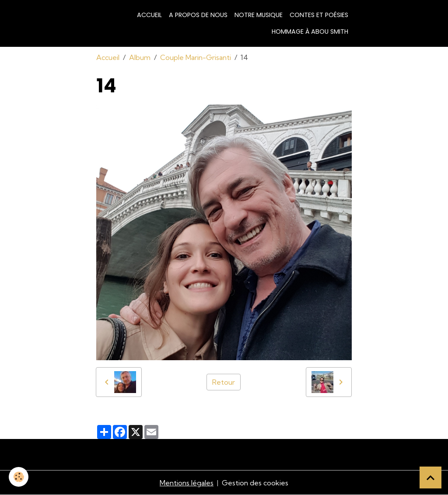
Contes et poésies (319, 15)
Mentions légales (187, 483)
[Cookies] (19, 477)
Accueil (149, 15)
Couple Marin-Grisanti (196, 57)
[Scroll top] (430, 477)
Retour (224, 382)
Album (140, 57)
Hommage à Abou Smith (310, 32)
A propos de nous (198, 15)
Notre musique (259, 15)
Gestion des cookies (255, 483)
